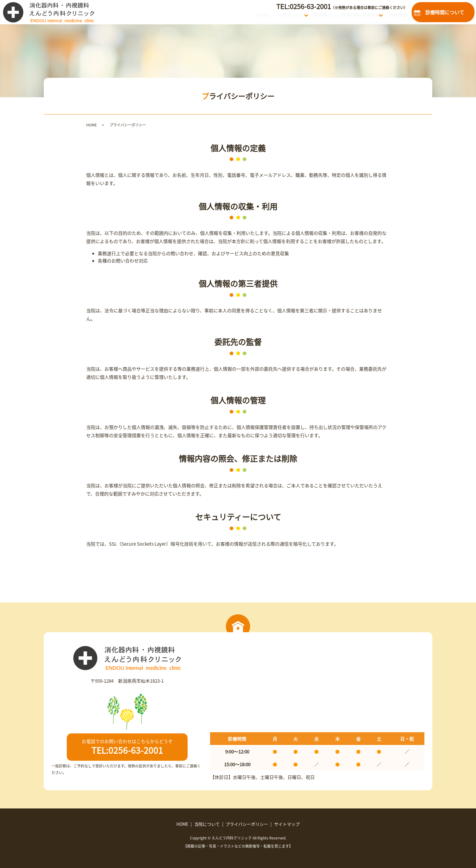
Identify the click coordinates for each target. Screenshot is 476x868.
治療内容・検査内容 (349, 17)
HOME (229, 17)
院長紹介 (304, 17)
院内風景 (395, 17)
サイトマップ (287, 824)
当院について (264, 17)
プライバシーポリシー (247, 824)
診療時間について (445, 12)
